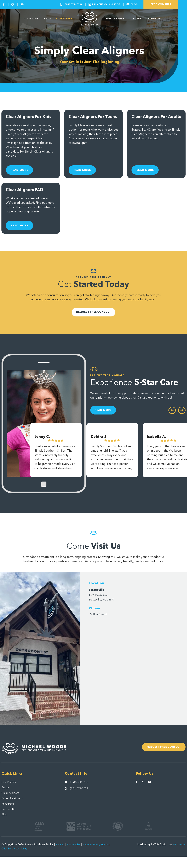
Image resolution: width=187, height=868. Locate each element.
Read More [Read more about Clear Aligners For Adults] (148, 174)
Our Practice (31, 19)
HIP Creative (178, 856)
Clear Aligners (65, 19)
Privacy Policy (76, 856)
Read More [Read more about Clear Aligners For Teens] (85, 174)
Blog (4, 826)
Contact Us (155, 19)
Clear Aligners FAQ (27, 196)
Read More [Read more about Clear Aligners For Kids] (22, 174)
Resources (138, 19)
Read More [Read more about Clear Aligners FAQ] (22, 230)
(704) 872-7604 (99, 622)
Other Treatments (117, 19)
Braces (47, 19)
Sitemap (61, 856)
